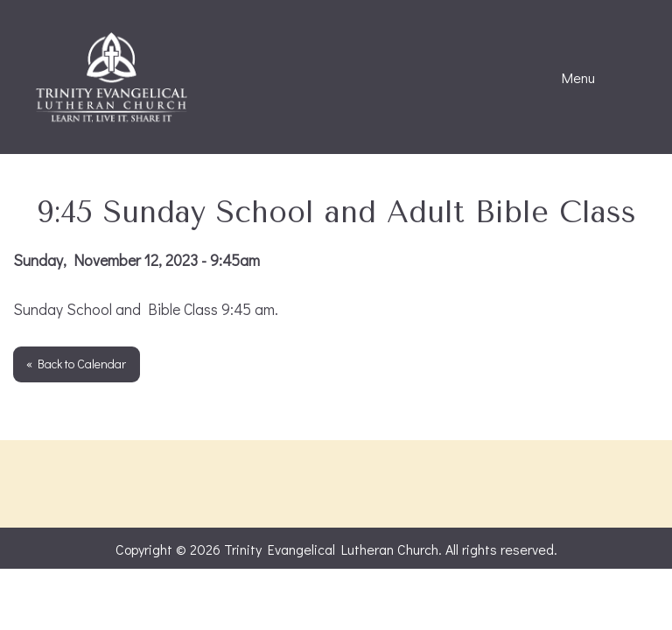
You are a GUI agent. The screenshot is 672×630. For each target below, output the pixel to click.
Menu (570, 78)
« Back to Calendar (76, 364)
